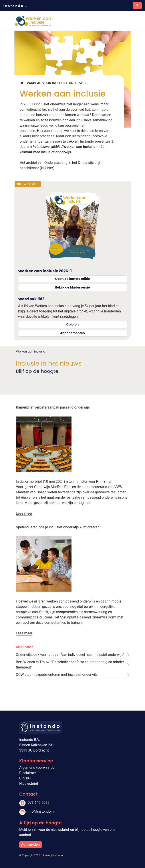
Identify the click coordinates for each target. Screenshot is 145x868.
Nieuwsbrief (29, 784)
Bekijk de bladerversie (72, 287)
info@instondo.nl (41, 811)
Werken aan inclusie (31, 352)
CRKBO (25, 778)
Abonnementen (72, 333)
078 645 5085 (39, 803)
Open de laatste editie (72, 279)
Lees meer (24, 513)
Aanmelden (31, 845)
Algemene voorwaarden (38, 768)
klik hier (47, 168)
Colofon (73, 324)
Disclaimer (28, 773)
